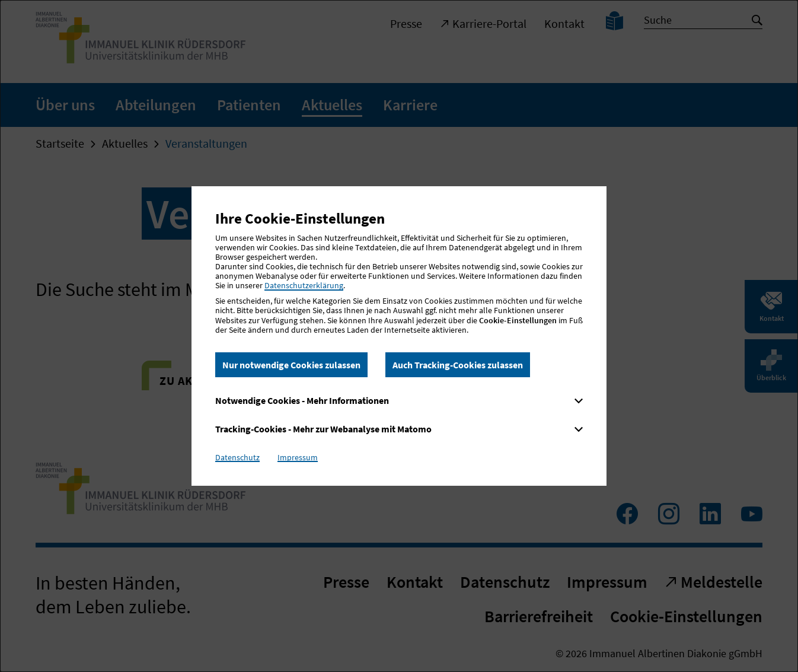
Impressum (298, 457)
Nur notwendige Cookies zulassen (291, 365)
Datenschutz (237, 457)
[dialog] (399, 336)
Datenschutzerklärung (304, 285)
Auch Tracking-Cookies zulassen (458, 365)
